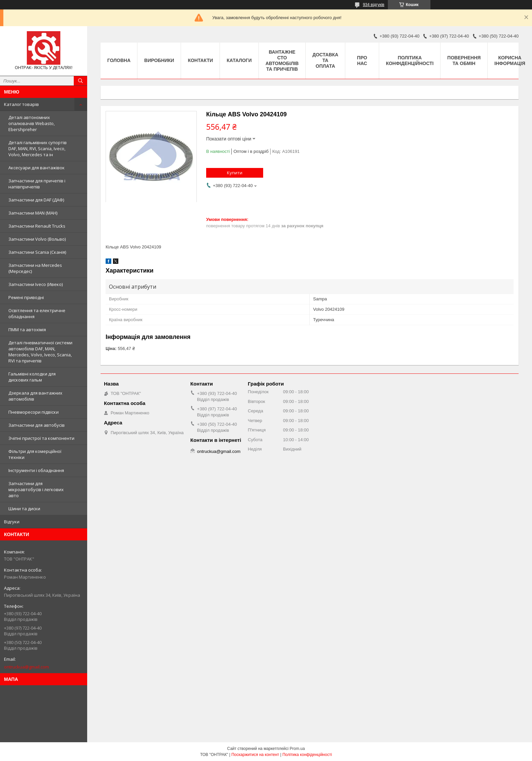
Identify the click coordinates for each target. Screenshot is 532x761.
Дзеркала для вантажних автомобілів (35, 396)
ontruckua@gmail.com (26, 667)
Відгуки (12, 522)
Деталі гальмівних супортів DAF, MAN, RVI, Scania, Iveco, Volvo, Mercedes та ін (38, 149)
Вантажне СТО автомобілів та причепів (282, 61)
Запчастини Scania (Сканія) (37, 252)
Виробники (159, 60)
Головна (119, 60)
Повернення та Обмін (464, 61)
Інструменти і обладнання (36, 470)
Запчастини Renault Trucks (37, 226)
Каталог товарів (21, 104)
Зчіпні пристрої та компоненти (41, 438)
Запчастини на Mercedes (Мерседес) (35, 268)
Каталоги (239, 60)
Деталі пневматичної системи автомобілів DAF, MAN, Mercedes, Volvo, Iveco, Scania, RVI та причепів (40, 352)
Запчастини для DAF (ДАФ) (36, 200)
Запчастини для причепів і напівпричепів (37, 184)
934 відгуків (373, 5)
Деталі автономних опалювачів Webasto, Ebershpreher (32, 123)
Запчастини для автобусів (37, 425)
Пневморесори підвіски (34, 412)
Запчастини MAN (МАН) (33, 213)
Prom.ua (297, 749)
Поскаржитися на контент (255, 755)
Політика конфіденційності (410, 61)
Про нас (362, 61)
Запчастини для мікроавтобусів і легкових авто (36, 489)
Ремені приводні (26, 297)
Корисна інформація (510, 61)
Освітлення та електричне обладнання (37, 313)
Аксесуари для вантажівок (37, 168)
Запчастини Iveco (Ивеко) (36, 284)
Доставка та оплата (325, 60)
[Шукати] (80, 81)
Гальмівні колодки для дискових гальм (32, 377)
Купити (235, 173)
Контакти (200, 60)
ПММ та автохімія (27, 330)
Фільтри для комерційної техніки (35, 454)
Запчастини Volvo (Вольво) (37, 239)
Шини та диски (24, 509)
